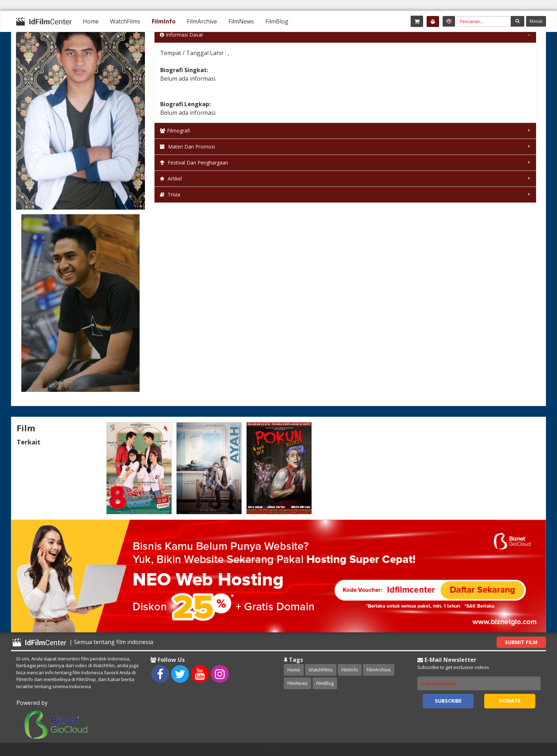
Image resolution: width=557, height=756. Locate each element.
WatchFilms (125, 21)
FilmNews (241, 21)
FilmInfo (164, 21)
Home (91, 21)
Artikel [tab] (171, 179)
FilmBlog (277, 21)
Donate (510, 701)
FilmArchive (202, 21)
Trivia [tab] (170, 195)
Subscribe (448, 701)
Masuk (536, 21)
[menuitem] (91, 21)
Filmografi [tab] (175, 131)
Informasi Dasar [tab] (182, 35)
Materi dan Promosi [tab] (187, 147)
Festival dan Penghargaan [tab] (194, 163)
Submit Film (521, 642)
